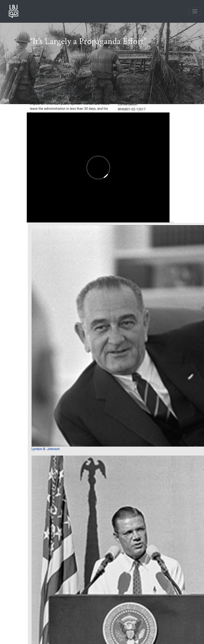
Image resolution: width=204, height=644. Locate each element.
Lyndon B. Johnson (46, 449)
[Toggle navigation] (195, 11)
